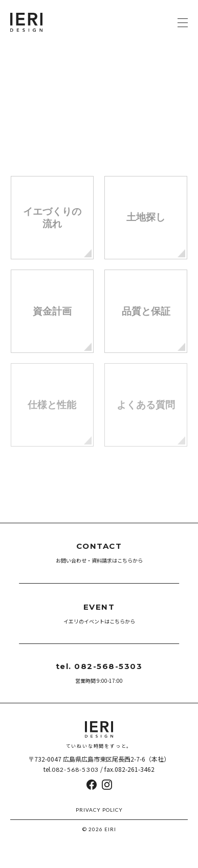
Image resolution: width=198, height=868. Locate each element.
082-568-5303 (75, 770)
